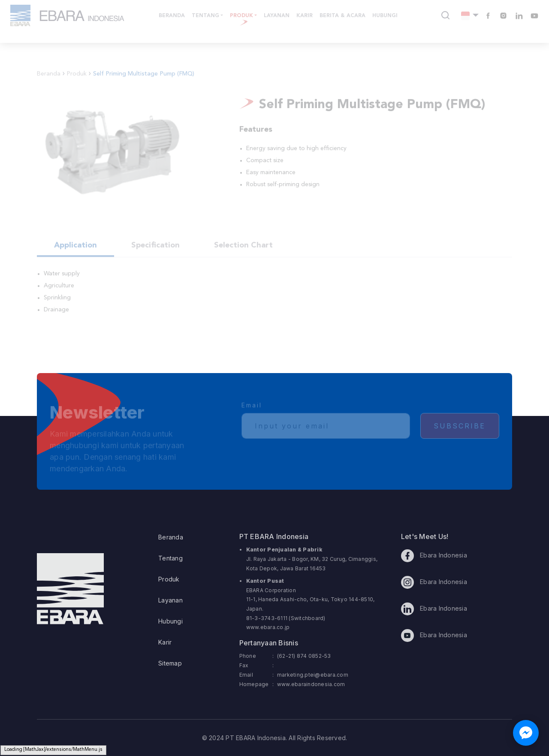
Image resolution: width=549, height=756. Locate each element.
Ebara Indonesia (434, 556)
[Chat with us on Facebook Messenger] (526, 733)
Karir (165, 642)
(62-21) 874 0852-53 (304, 656)
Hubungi (170, 621)
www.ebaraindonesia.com (311, 684)
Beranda (171, 537)
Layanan (170, 600)
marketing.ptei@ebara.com (313, 675)
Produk (169, 579)
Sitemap (170, 663)
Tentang (170, 558)
